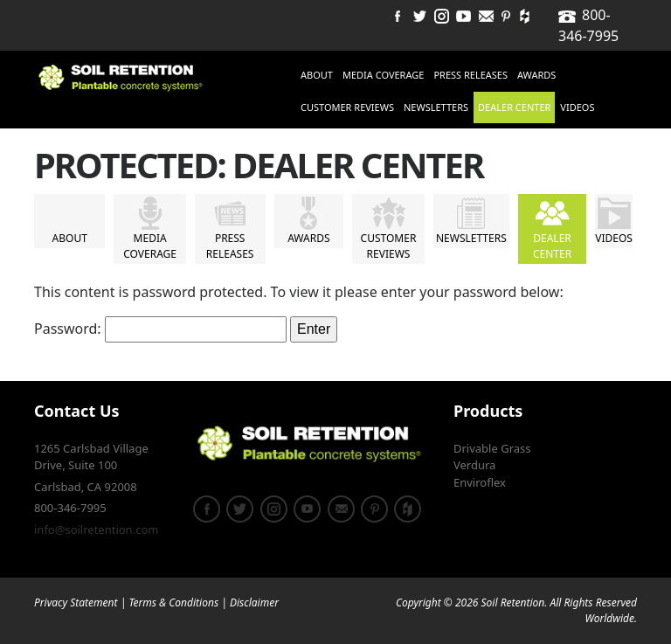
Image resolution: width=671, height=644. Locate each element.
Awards (536, 75)
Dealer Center (514, 107)
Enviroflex (480, 482)
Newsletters (436, 107)
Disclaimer (254, 602)
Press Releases (470, 75)
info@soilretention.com (96, 530)
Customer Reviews (347, 107)
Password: (160, 329)
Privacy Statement (76, 602)
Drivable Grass (492, 448)
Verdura (474, 465)
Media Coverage (383, 75)
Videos (577, 107)
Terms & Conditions (173, 602)
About (317, 75)
